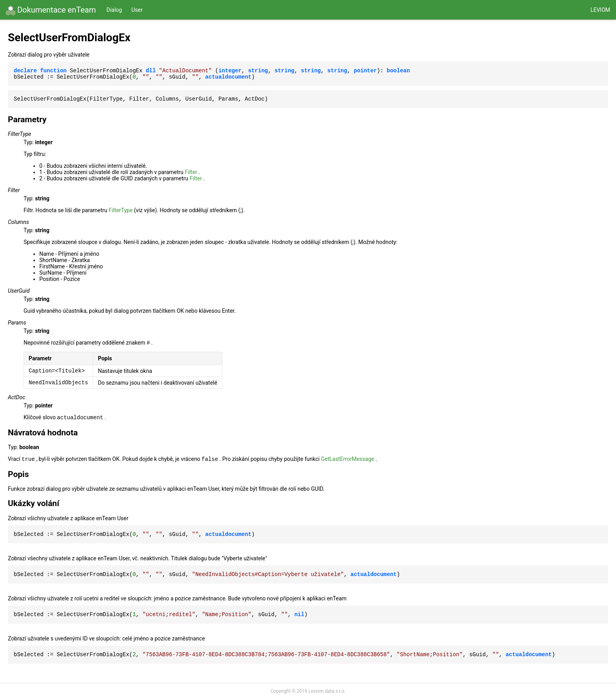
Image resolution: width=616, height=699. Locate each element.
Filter (191, 172)
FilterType (121, 210)
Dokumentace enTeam (51, 10)
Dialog (114, 10)
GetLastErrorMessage (348, 459)
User (137, 10)
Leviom (600, 10)
